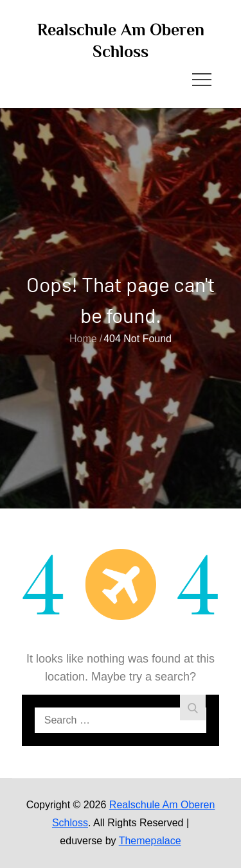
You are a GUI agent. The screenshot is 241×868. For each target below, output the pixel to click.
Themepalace (150, 841)
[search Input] (121, 720)
